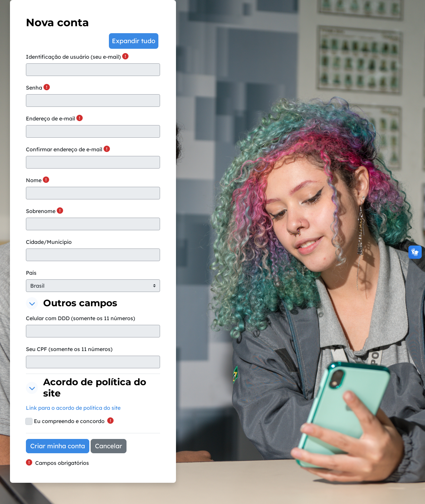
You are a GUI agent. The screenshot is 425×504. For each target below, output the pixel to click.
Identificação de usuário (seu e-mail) (73, 57)
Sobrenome (41, 211)
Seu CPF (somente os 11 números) (69, 349)
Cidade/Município (49, 242)
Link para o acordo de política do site (73, 408)
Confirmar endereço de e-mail (64, 149)
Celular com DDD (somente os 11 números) (81, 318)
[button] (134, 41)
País (31, 273)
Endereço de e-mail (50, 118)
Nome (34, 180)
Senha (34, 88)
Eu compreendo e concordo (69, 421)
